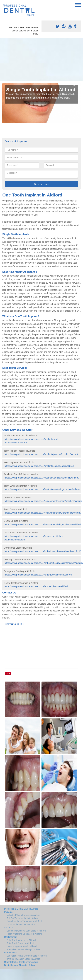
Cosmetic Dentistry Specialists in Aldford (26, 931)
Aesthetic (9, 928)
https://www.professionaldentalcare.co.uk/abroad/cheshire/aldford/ (36, 586)
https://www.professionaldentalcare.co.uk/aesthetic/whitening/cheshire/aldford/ (42, 489)
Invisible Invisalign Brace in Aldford (23, 959)
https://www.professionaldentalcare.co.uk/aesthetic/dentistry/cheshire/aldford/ (42, 478)
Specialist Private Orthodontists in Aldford (27, 956)
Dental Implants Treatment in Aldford (24, 921)
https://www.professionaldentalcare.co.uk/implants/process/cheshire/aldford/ (41, 454)
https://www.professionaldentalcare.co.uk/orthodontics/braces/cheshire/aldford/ (43, 551)
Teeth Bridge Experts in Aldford (22, 946)
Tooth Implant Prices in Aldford (21, 924)
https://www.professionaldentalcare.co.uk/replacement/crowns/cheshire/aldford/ (43, 513)
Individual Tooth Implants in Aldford (23, 915)
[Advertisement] (37, 59)
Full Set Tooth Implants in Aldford (22, 918)
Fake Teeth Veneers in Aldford (21, 940)
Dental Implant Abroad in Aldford (20, 965)
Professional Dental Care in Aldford (21, 909)
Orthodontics (10, 953)
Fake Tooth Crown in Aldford (20, 943)
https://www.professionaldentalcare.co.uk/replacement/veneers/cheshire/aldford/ (43, 501)
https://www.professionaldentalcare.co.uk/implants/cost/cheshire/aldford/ (39, 466)
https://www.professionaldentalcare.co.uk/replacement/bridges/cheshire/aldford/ (43, 524)
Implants (8, 912)
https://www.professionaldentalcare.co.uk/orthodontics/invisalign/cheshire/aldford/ (44, 563)
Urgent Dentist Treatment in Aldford (21, 962)
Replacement (11, 937)
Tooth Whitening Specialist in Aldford (24, 934)
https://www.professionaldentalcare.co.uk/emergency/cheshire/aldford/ (38, 575)
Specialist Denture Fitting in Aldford (24, 949)
